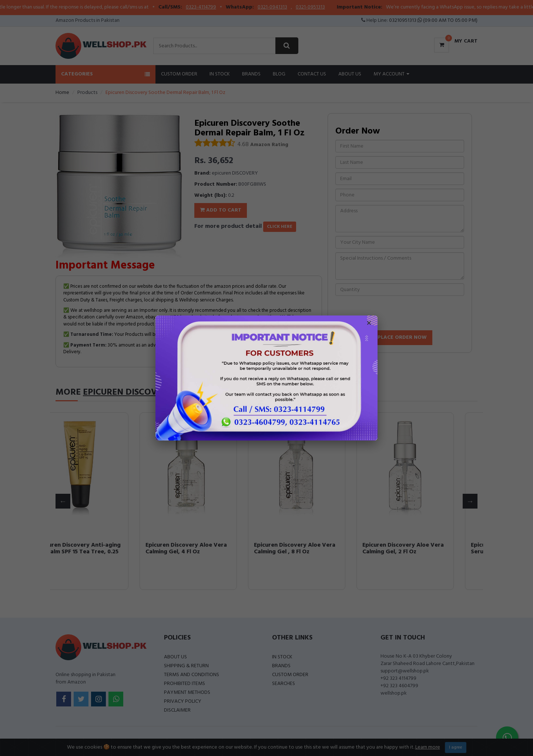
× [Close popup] (369, 324)
